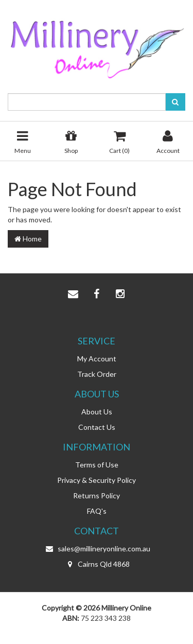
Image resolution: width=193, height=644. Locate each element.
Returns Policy (97, 495)
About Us (97, 412)
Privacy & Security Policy (97, 480)
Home (28, 239)
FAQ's (97, 511)
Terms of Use (97, 465)
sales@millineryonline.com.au (97, 549)
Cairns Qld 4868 (97, 564)
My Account (97, 359)
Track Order (97, 374)
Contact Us (97, 427)
